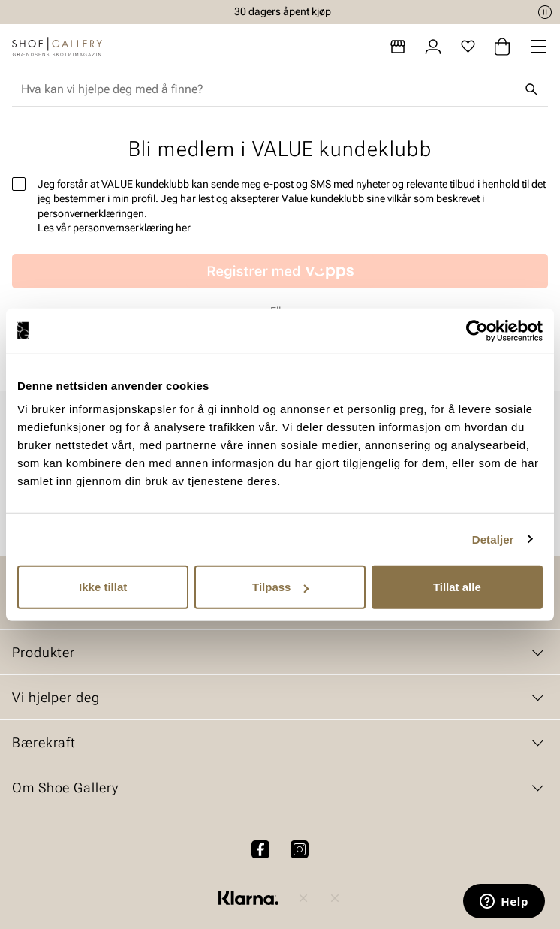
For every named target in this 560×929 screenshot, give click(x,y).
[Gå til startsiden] (57, 47)
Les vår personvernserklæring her (114, 228)
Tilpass (280, 587)
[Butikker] (398, 47)
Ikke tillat (103, 587)
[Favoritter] (468, 47)
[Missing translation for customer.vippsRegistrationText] (280, 271)
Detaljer (493, 539)
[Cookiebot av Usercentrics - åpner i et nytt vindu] (477, 330)
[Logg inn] (433, 47)
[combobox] (268, 89)
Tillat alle (457, 587)
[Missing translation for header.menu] (538, 47)
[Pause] (545, 12)
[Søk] (531, 89)
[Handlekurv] (502, 47)
